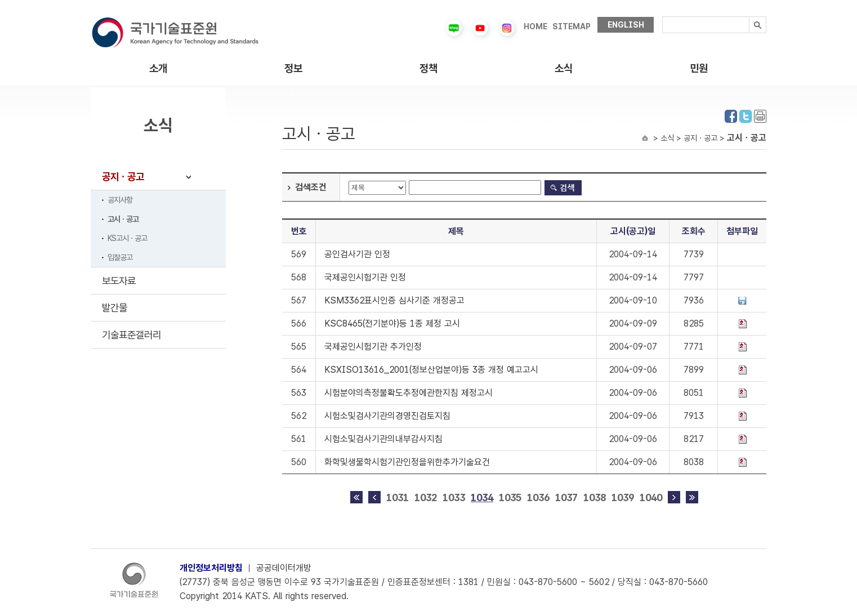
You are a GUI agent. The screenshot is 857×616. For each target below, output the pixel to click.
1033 (454, 497)
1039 (623, 497)
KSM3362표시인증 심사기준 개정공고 (394, 300)
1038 (595, 497)
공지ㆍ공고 (123, 177)
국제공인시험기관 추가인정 (373, 347)
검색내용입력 (662, 17)
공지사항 (120, 200)
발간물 (115, 308)
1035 (510, 497)
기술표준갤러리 (131, 335)
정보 (293, 68)
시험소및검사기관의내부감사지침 (383, 439)
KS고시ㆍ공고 (127, 238)
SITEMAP (572, 26)
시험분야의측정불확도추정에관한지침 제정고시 (409, 393)
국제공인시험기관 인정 (365, 277)
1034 (482, 497)
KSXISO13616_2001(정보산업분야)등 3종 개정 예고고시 (431, 370)
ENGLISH (626, 25)
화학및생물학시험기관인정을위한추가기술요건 (407, 462)
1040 (651, 497)
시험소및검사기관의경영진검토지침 (387, 416)
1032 (426, 497)
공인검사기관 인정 (357, 254)
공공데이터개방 (284, 568)
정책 (428, 68)
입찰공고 (120, 257)
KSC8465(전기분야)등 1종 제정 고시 (392, 323)
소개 (158, 68)
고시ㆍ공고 (123, 219)
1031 (398, 497)
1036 (538, 497)
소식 (564, 68)
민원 (699, 68)
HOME (535, 26)
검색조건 (311, 187)
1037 (566, 497)
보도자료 (119, 281)
